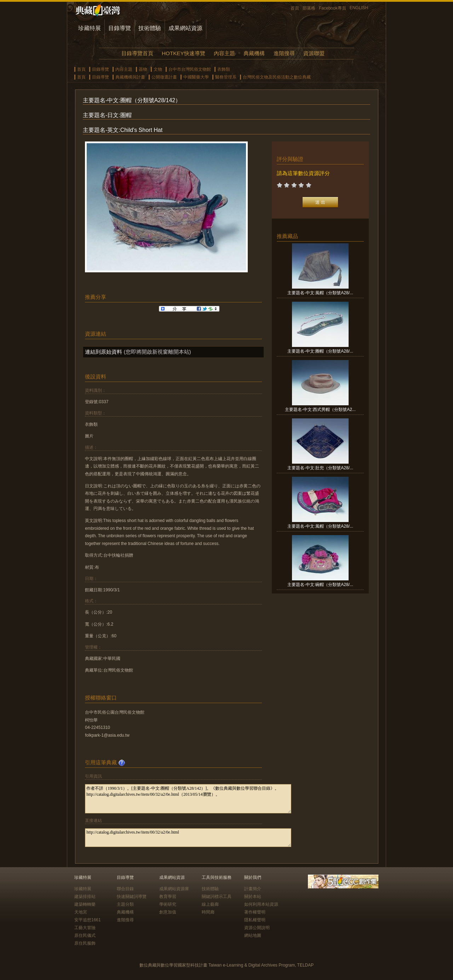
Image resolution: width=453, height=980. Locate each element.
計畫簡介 (253, 889)
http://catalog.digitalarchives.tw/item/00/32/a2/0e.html (188, 838)
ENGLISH (359, 8)
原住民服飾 (85, 943)
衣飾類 (224, 69)
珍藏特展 (90, 28)
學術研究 (168, 904)
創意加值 (168, 912)
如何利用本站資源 (261, 904)
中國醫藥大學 (196, 77)
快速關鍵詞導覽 (132, 897)
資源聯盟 (314, 53)
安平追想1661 (88, 920)
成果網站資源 (185, 28)
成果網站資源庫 (174, 889)
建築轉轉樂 (85, 904)
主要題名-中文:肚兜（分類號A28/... (320, 468)
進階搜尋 (284, 53)
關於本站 (253, 897)
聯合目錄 (125, 889)
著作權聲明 (255, 912)
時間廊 (208, 912)
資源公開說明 (257, 928)
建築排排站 (85, 897)
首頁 (295, 8)
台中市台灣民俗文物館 (190, 69)
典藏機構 (254, 53)
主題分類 (125, 904)
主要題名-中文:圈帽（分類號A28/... (320, 351)
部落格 (309, 8)
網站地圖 (253, 935)
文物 (158, 69)
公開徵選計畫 (164, 77)
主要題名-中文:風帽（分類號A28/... (320, 293)
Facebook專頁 (332, 8)
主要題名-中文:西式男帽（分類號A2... (320, 410)
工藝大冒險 (85, 928)
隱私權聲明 (255, 920)
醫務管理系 (226, 77)
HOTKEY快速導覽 (183, 53)
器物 (143, 69)
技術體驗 (150, 28)
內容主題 (224, 53)
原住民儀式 (85, 935)
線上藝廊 (210, 904)
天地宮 (81, 912)
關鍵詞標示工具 (217, 897)
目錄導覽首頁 (137, 53)
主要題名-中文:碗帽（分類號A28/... (320, 585)
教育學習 (168, 897)
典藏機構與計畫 (130, 77)
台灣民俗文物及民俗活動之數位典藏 (277, 77)
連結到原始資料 (104, 352)
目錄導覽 (120, 28)
